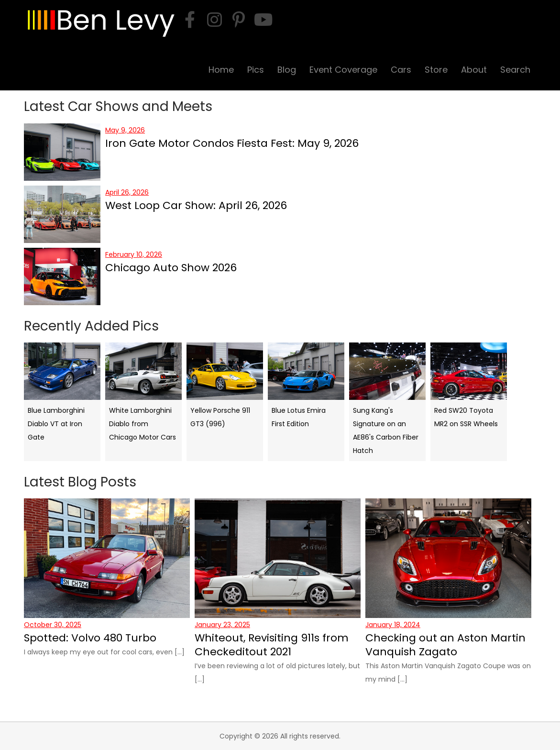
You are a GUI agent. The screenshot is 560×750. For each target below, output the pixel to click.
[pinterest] (239, 20)
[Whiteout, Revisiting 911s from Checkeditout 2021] (278, 558)
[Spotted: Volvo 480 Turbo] (107, 558)
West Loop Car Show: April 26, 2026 (196, 205)
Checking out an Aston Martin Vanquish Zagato (445, 645)
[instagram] (214, 20)
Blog (287, 70)
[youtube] (263, 20)
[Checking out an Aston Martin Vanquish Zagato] (448, 558)
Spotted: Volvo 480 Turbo (90, 638)
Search (515, 70)
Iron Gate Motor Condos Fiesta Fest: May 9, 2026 (232, 143)
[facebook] (190, 20)
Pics (256, 70)
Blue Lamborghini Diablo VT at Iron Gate (56, 424)
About (474, 70)
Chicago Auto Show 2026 (171, 268)
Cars (401, 70)
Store (436, 70)
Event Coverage (343, 70)
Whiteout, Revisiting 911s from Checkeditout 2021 (272, 645)
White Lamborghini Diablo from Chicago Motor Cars (143, 424)
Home (221, 70)
